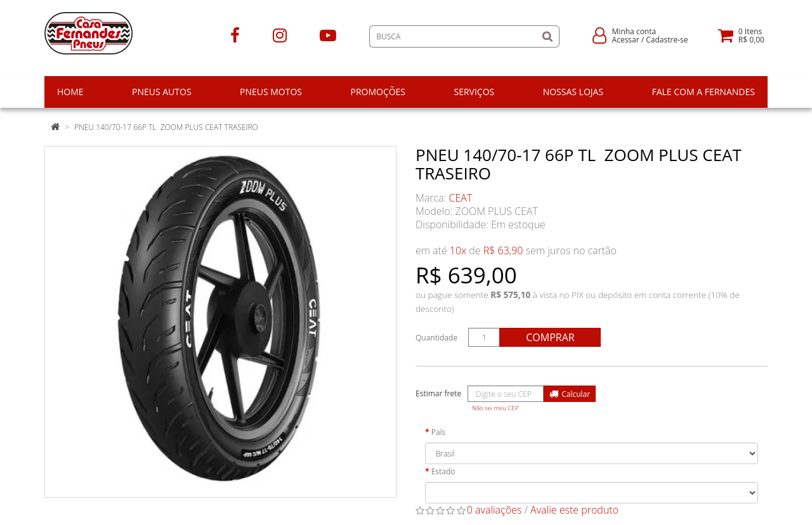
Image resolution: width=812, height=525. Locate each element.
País (439, 432)
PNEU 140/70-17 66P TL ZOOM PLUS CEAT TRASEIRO (166, 127)
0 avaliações (494, 510)
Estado (443, 471)
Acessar (626, 40)
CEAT (461, 198)
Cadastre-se (667, 40)
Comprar (550, 337)
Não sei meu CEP (495, 408)
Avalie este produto (574, 510)
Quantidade (436, 338)
